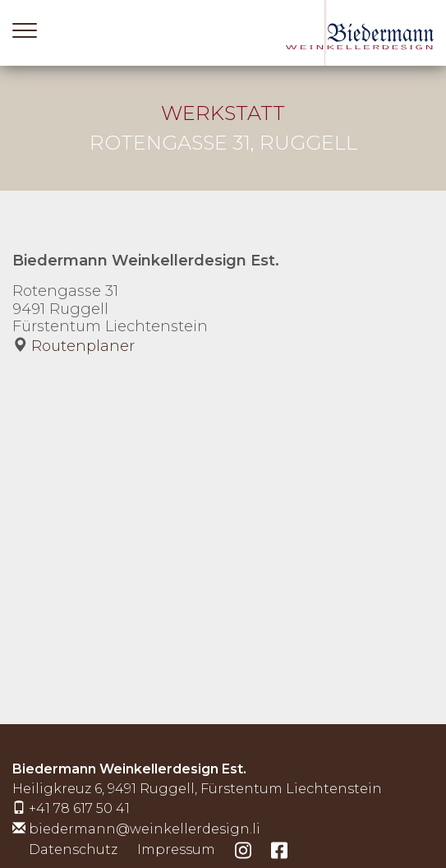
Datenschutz (73, 850)
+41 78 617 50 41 (79, 808)
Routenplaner (83, 346)
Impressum (176, 850)
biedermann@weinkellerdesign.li (145, 829)
